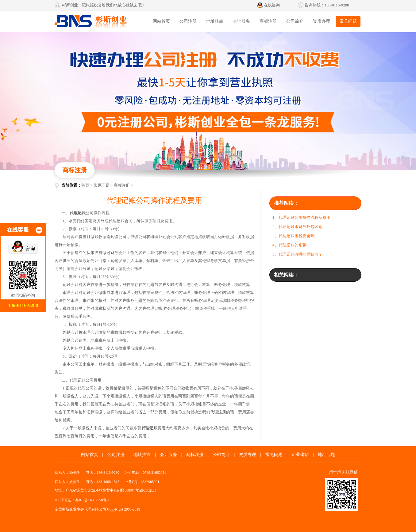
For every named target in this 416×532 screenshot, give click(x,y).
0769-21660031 (155, 473)
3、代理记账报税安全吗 (293, 236)
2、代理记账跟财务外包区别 (297, 227)
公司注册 (188, 21)
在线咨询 (272, 5)
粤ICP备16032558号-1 (92, 500)
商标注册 (268, 21)
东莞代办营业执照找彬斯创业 (208, 101)
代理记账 (78, 380)
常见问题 (348, 21)
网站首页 (161, 21)
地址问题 (326, 455)
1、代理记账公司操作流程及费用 (301, 217)
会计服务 (241, 21)
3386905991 (150, 482)
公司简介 (295, 21)
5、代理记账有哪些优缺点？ (297, 254)
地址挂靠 (215, 21)
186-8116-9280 (337, 5)
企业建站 (300, 455)
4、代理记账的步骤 (289, 245)
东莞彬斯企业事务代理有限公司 (101, 21)
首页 (85, 185)
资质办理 (322, 21)
